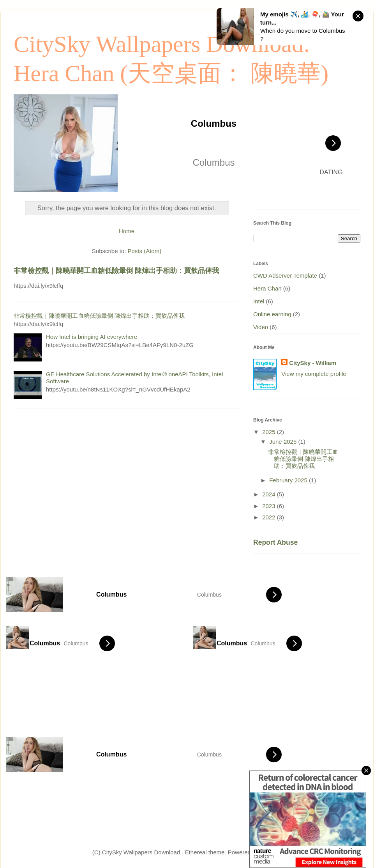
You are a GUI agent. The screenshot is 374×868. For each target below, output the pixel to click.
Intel (259, 301)
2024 (270, 494)
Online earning (272, 314)
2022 (270, 517)
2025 (270, 432)
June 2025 (284, 442)
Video (261, 327)
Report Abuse (275, 542)
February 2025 (289, 480)
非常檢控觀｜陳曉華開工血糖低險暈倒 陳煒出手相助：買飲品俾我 (116, 271)
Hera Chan (267, 288)
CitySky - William (313, 363)
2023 (270, 506)
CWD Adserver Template (285, 275)
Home (127, 231)
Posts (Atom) (145, 251)
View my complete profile (314, 374)
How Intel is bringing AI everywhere (92, 337)
